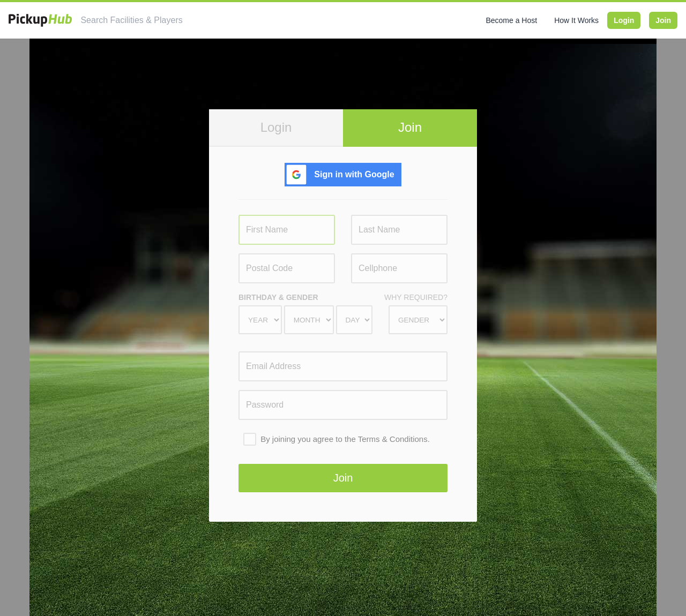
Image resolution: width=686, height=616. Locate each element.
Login (624, 20)
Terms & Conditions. (394, 439)
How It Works (576, 20)
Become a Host (511, 20)
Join (663, 20)
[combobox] (175, 20)
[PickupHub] (40, 20)
